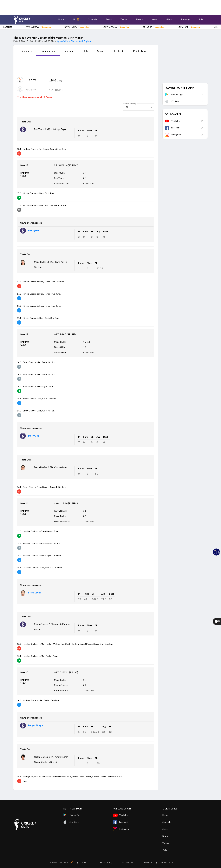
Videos (169, 19)
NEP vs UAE (189, 27)
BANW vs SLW (77, 27)
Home (61, 19)
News (154, 19)
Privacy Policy (106, 862)
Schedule (93, 19)
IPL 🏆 (76, 19)
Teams (124, 19)
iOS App (172, 101)
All (216, 27)
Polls (201, 19)
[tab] (27, 52)
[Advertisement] (111, 7)
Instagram (173, 134)
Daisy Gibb (34, 436)
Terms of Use (127, 862)
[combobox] (139, 107)
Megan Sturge (35, 725)
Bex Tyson (34, 230)
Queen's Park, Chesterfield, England (74, 41)
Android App (174, 94)
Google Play (72, 815)
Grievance (147, 862)
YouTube (172, 121)
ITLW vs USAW (38, 27)
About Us (86, 862)
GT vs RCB (153, 27)
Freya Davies (35, 593)
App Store (71, 822)
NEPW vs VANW (116, 27)
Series (109, 19)
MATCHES (8, 27)
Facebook (172, 128)
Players (139, 19)
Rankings (186, 19)
